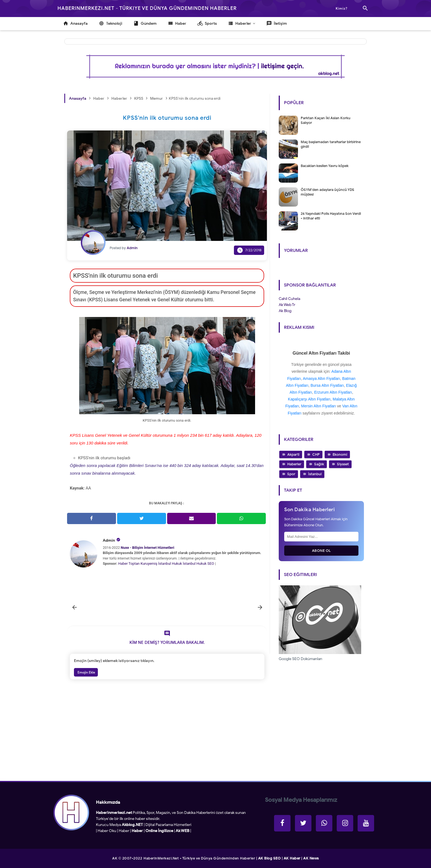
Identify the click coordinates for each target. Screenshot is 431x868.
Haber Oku (107, 831)
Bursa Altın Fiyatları (327, 385)
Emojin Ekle (86, 672)
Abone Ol (321, 551)
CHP (316, 454)
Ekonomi (340, 454)
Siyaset (343, 464)
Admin (109, 540)
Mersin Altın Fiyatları (319, 406)
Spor (291, 474)
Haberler (294, 464)
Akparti (293, 454)
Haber (123, 564)
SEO (211, 564)
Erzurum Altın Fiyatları (333, 392)
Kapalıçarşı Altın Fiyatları (309, 399)
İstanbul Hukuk (170, 564)
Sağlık (319, 464)
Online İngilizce (159, 831)
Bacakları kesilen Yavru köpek (325, 166)
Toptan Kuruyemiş (143, 564)
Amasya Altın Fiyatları (321, 379)
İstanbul (315, 474)
